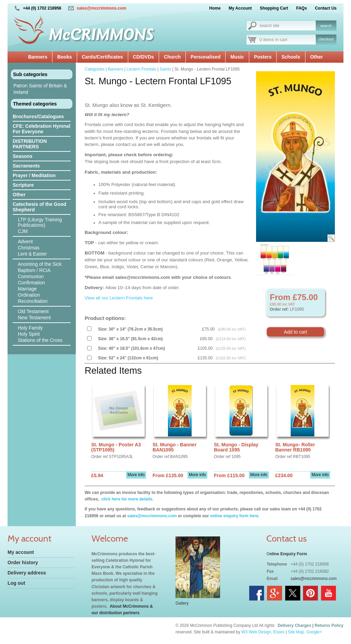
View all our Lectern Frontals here (119, 298)
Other (317, 57)
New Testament (34, 318)
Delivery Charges (294, 626)
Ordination (29, 295)
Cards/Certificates (102, 57)
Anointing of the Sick (40, 264)
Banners (38, 57)
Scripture (23, 185)
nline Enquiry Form (288, 554)
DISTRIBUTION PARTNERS (30, 144)
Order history (23, 562)
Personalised (205, 57)
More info (136, 475)
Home (215, 8)
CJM (23, 231)
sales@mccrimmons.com (101, 8)
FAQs (301, 8)
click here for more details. (127, 499)
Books (65, 57)
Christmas (29, 248)
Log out (16, 583)
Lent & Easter (32, 254)
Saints (165, 69)
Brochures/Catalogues (38, 116)
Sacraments (26, 166)
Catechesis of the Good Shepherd (39, 207)
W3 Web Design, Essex (263, 632)
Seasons (23, 156)
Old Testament (33, 311)
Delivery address (27, 573)
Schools (291, 57)
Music (237, 57)
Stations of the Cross (40, 340)
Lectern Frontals (141, 69)
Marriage (27, 289)
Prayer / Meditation (34, 175)
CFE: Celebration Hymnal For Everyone (41, 129)
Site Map (296, 632)
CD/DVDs (143, 57)
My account (21, 552)
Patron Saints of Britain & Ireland (40, 89)
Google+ (314, 632)
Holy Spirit (29, 334)
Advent (25, 241)
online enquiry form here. (235, 516)
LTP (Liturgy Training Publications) (40, 222)
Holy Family (30, 328)
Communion (31, 276)
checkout (326, 39)
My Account (240, 8)
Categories (95, 69)
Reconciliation (33, 301)
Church (172, 57)
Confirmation (31, 283)
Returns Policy (329, 626)
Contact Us (326, 8)
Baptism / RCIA (34, 270)
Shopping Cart (274, 8)
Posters (263, 57)
